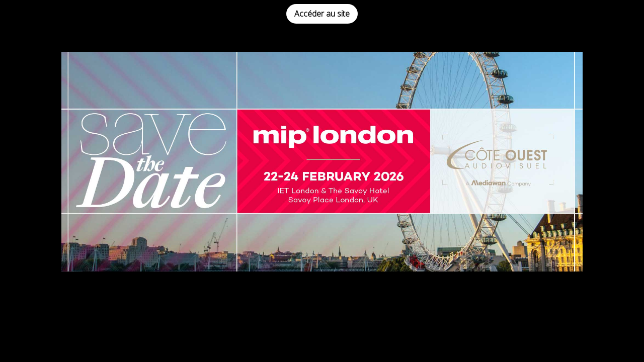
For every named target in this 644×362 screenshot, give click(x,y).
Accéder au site (322, 14)
